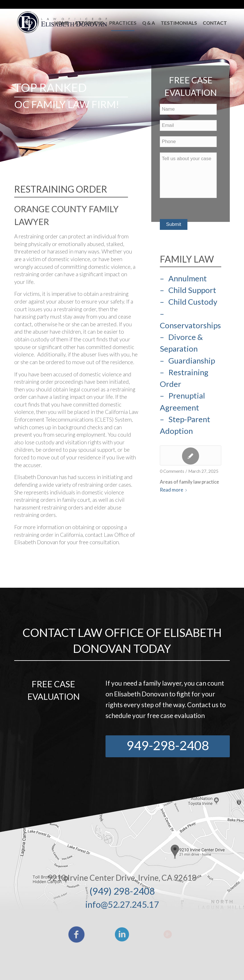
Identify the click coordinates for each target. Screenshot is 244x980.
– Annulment (183, 278)
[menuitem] (62, 23)
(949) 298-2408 (122, 891)
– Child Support (188, 290)
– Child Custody (189, 302)
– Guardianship (187, 361)
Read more (174, 490)
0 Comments (172, 471)
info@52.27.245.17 (122, 904)
